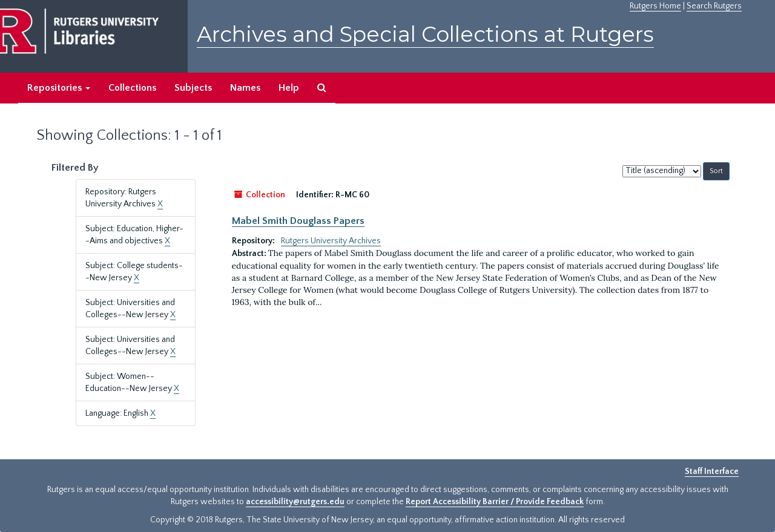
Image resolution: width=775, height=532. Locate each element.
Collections (132, 88)
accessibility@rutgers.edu (295, 502)
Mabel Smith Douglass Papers (298, 221)
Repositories (59, 88)
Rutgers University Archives (331, 241)
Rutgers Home (655, 6)
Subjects (193, 88)
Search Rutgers (714, 6)
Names (245, 88)
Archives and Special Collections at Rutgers (425, 34)
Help (289, 88)
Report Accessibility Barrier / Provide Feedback (495, 502)
